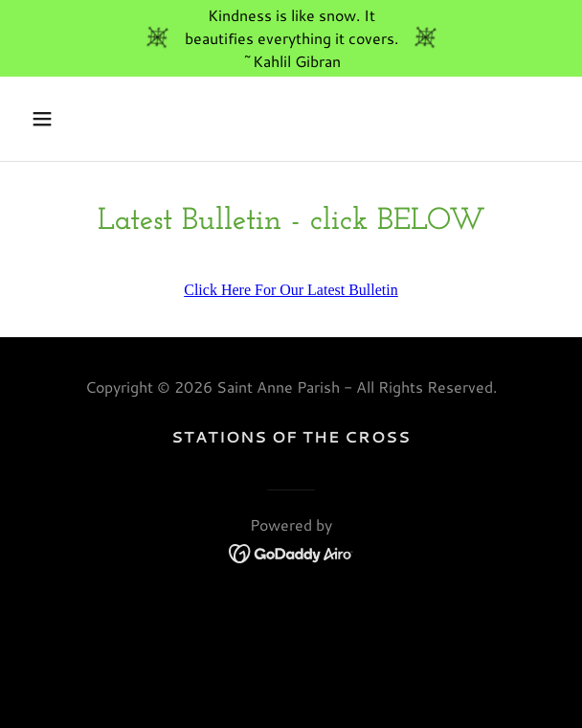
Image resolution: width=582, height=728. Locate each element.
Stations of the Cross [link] (291, 436)
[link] (291, 551)
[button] (84, 119)
